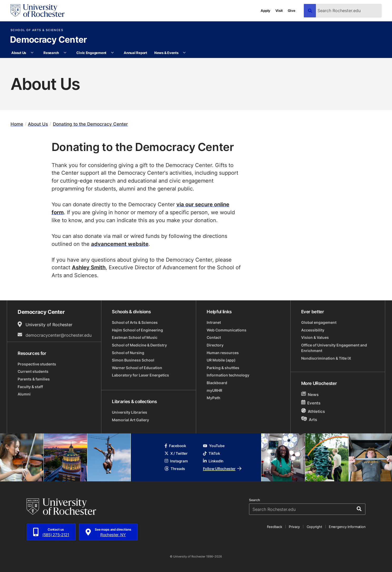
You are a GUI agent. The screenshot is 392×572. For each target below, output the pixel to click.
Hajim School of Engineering (137, 330)
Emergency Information (347, 527)
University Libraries (130, 412)
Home (17, 124)
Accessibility (313, 330)
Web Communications (227, 330)
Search (254, 500)
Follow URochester (222, 469)
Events (311, 403)
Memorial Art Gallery (130, 420)
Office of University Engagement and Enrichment (334, 348)
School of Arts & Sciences (37, 30)
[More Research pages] (65, 53)
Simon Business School (133, 360)
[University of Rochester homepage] (38, 11)
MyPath (214, 398)
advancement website (120, 244)
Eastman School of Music (135, 337)
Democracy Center (48, 40)
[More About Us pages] (32, 53)
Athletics (313, 411)
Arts (309, 419)
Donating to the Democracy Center (90, 124)
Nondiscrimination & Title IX (326, 358)
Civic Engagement (91, 53)
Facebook (175, 446)
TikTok (211, 453)
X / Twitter (176, 453)
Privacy (294, 527)
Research (51, 53)
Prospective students (37, 364)
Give (292, 10)
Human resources (223, 353)
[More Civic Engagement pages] (112, 53)
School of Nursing (128, 353)
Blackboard (217, 383)
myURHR (214, 390)
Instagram (176, 461)
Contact (214, 337)
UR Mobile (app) (221, 360)
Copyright (314, 527)
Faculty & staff (30, 387)
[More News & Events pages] (184, 53)
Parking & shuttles (223, 368)
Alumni (24, 394)
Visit (279, 10)
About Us (19, 53)
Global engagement (319, 322)
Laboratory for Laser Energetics (140, 375)
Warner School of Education (137, 368)
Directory (215, 345)
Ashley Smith (89, 267)
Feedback (275, 527)
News (310, 394)
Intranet (214, 322)
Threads (175, 469)
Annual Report (135, 53)
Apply (266, 10)
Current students (33, 371)
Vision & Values (315, 337)
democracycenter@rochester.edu (59, 335)
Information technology (228, 375)
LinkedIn (213, 461)
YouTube (214, 446)
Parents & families (34, 379)
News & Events (166, 53)
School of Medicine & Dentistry (139, 345)
